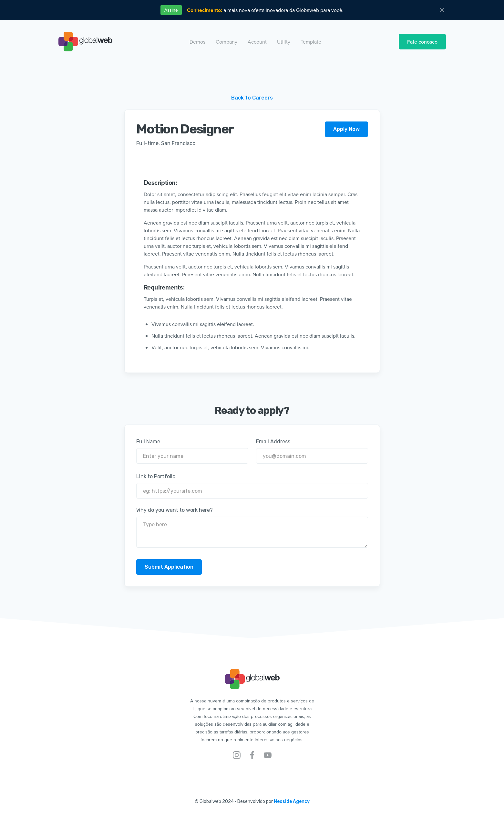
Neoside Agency (292, 801)
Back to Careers (252, 98)
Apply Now (346, 129)
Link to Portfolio (156, 476)
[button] (197, 42)
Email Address (273, 442)
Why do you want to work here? (175, 510)
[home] (85, 42)
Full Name (148, 442)
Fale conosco (422, 42)
